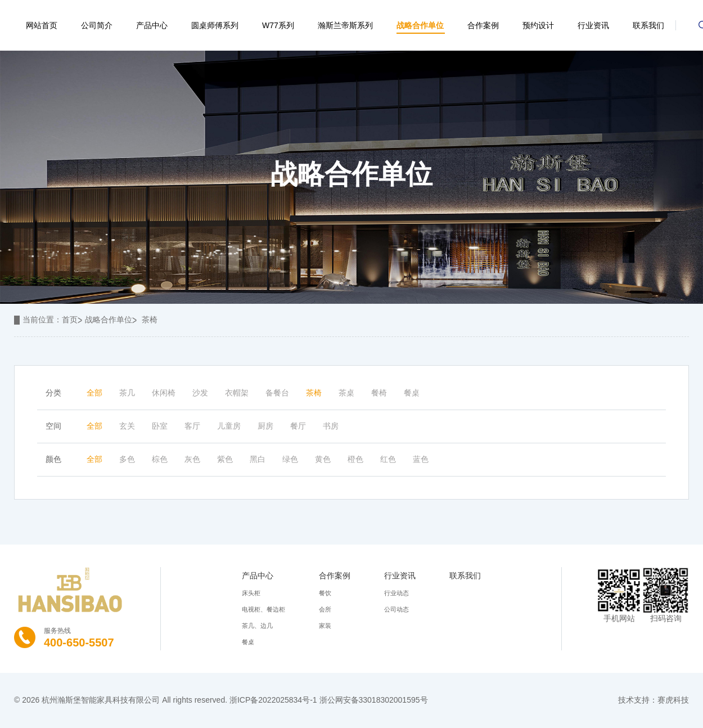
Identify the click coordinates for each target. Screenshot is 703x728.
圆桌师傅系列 (215, 25)
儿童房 (229, 426)
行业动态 (396, 593)
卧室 (160, 426)
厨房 (265, 426)
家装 (325, 626)
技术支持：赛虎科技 (654, 700)
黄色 (323, 459)
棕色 (160, 459)
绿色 (290, 459)
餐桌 (412, 393)
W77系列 (278, 25)
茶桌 (346, 393)
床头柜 (251, 593)
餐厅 (298, 426)
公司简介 (97, 25)
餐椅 (379, 393)
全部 (94, 393)
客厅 (192, 426)
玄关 (127, 426)
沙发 (200, 393)
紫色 (225, 459)
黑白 (258, 459)
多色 (127, 459)
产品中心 (152, 25)
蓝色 (421, 459)
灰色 (192, 459)
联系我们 (648, 25)
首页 (70, 320)
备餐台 (277, 393)
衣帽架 (237, 393)
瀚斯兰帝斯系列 (345, 25)
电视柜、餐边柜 (263, 609)
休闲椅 (164, 393)
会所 (325, 609)
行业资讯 (593, 25)
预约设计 (538, 25)
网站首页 (42, 25)
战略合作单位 (420, 25)
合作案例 (483, 25)
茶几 (127, 393)
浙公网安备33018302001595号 (374, 700)
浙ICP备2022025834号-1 (273, 700)
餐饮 (325, 593)
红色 (388, 459)
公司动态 (396, 609)
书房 (331, 426)
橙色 (355, 459)
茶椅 (150, 320)
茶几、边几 (257, 626)
